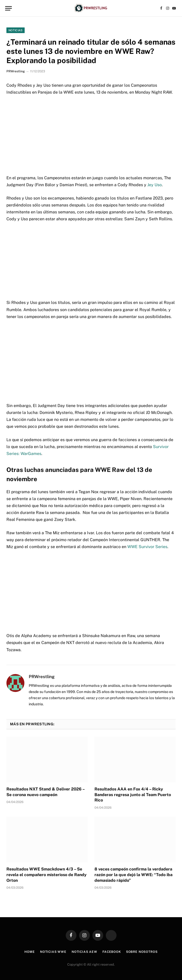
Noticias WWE (53, 952)
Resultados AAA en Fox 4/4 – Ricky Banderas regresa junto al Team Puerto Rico (133, 795)
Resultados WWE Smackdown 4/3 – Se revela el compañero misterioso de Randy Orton (46, 875)
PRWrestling (16, 71)
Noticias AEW (84, 952)
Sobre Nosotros (142, 952)
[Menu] (8, 8)
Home (30, 952)
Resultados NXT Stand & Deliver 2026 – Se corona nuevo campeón (45, 792)
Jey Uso (155, 185)
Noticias (16, 30)
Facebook (112, 952)
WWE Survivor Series (147, 547)
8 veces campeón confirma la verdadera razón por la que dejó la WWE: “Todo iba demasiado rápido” (133, 875)
